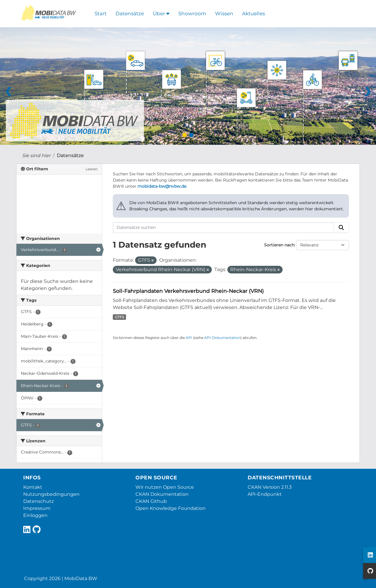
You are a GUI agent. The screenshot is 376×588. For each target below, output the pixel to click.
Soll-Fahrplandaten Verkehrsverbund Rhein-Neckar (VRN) (188, 291)
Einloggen (35, 515)
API (189, 338)
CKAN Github (151, 501)
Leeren (92, 169)
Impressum (37, 508)
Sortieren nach (279, 245)
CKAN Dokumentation (162, 494)
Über (161, 14)
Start (101, 14)
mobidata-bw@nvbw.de (162, 186)
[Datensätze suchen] (223, 228)
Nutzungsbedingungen (51, 494)
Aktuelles (254, 14)
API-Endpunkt (265, 494)
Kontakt (33, 487)
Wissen (224, 14)
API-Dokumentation (222, 338)
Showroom (192, 14)
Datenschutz (38, 501)
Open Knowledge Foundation (171, 508)
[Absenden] (341, 228)
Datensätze (130, 14)
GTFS (119, 317)
